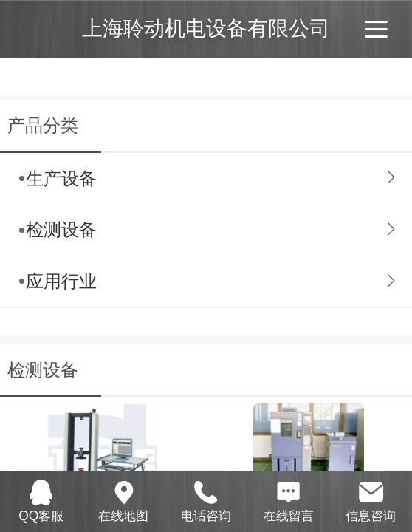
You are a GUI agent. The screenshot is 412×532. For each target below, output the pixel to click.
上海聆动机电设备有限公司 (206, 28)
